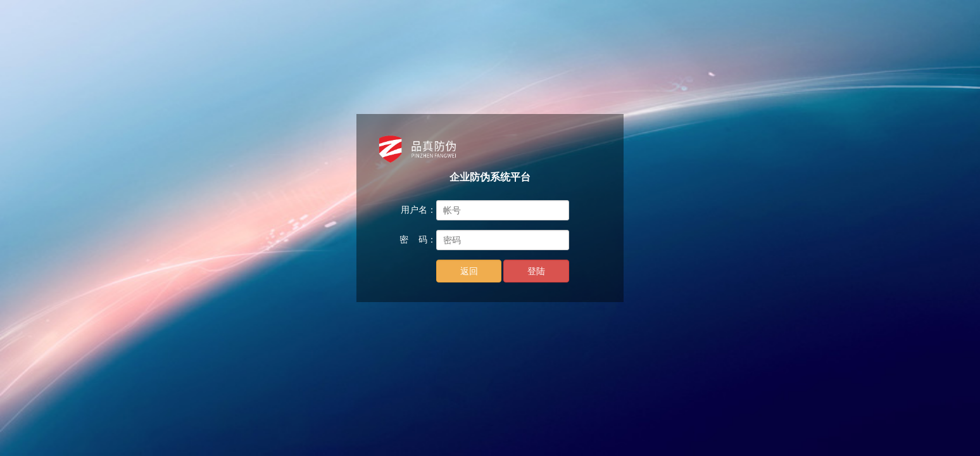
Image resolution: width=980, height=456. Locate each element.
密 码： (418, 239)
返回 (469, 271)
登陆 (536, 271)
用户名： (418, 210)
